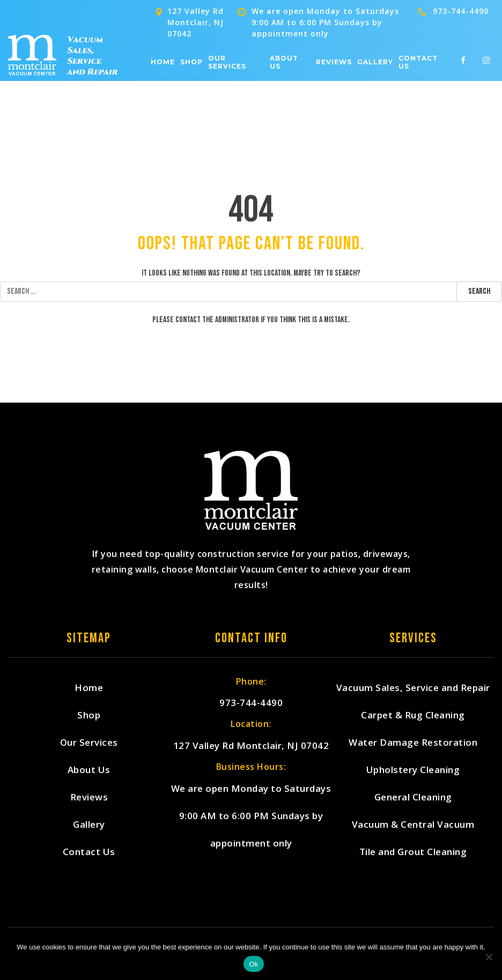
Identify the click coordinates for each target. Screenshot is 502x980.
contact (188, 320)
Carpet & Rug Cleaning (413, 715)
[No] (489, 957)
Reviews (334, 62)
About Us (284, 62)
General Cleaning (413, 797)
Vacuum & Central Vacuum (413, 824)
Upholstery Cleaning (413, 770)
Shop (191, 62)
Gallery (375, 62)
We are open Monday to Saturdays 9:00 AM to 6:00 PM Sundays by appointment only (251, 816)
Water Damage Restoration (413, 742)
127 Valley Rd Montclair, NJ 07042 (251, 745)
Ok (253, 964)
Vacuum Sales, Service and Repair (413, 688)
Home (163, 62)
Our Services (227, 62)
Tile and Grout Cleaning (413, 852)
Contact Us (418, 62)
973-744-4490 (461, 11)
